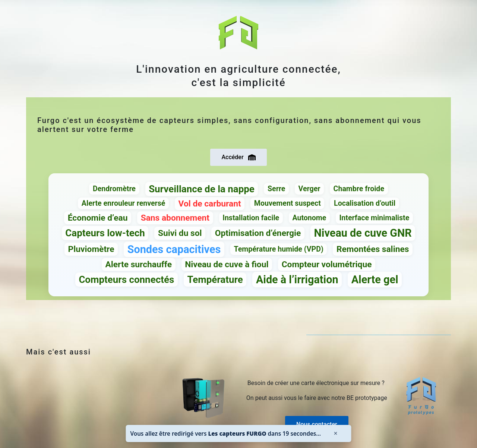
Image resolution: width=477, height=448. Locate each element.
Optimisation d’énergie (258, 233)
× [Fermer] (335, 433)
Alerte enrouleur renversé (124, 203)
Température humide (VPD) (279, 249)
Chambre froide (359, 189)
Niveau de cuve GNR (363, 233)
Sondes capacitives (174, 249)
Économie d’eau (98, 218)
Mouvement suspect (288, 203)
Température (215, 280)
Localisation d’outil (365, 203)
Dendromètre (114, 189)
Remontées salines (373, 249)
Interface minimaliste (375, 218)
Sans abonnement (175, 218)
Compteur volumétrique (327, 264)
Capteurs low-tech (105, 233)
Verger (309, 189)
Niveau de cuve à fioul (227, 264)
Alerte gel (375, 280)
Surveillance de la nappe (202, 189)
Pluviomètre (91, 249)
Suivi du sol (180, 233)
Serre (276, 189)
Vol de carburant (210, 204)
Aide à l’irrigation (297, 280)
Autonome (309, 218)
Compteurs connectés (126, 280)
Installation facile (251, 218)
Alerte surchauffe (139, 264)
